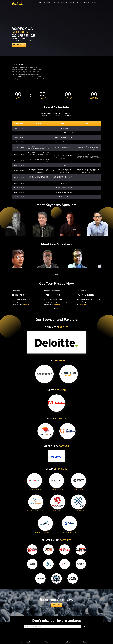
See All (56, 274)
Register (95, 3)
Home (35, 3)
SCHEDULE (50, 3)
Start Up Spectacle (83, 3)
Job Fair (73, 3)
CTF (67, 3)
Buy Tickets (56, 605)
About (41, 3)
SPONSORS (60, 3)
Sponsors (86, 642)
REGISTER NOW (18, 45)
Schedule (67, 642)
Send (86, 627)
